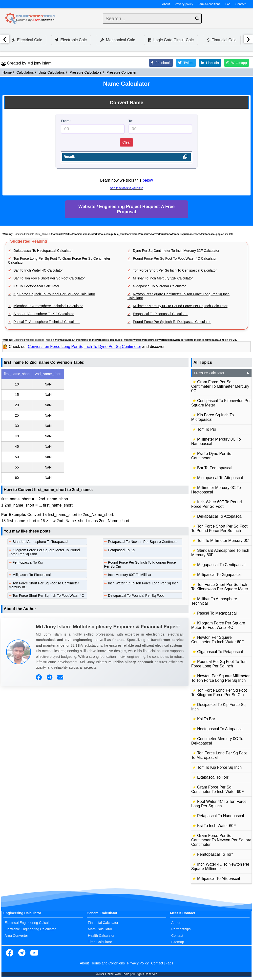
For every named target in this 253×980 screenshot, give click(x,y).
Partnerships (181, 929)
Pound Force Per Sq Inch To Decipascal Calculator (172, 322)
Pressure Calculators (86, 72)
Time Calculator (100, 942)
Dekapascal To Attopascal (220, 516)
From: (66, 121)
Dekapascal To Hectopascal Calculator (43, 251)
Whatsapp (237, 63)
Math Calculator (100, 929)
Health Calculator (101, 936)
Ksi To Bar (206, 719)
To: (131, 121)
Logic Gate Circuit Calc (171, 40)
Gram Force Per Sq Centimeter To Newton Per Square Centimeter (221, 840)
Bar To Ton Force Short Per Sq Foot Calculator (49, 278)
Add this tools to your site (126, 188)
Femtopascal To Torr (215, 854)
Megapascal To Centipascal (221, 565)
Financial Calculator (103, 923)
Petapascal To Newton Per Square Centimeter (143, 542)
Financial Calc (222, 40)
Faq (228, 4)
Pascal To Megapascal (217, 613)
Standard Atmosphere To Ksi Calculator (44, 314)
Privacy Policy (138, 963)
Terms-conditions (209, 4)
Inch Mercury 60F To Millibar (130, 575)
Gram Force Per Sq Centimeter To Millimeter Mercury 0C (220, 386)
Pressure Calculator (222, 373)
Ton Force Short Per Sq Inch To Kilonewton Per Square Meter (220, 587)
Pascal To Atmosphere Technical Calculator (47, 322)
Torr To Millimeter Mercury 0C (223, 541)
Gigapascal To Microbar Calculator (159, 286)
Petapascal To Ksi (122, 550)
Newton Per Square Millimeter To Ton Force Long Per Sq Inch (221, 678)
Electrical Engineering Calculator (30, 923)
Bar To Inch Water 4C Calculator (38, 270)
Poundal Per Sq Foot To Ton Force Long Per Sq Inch (219, 664)
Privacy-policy (184, 4)
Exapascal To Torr (213, 777)
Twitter (186, 63)
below (148, 180)
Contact (241, 4)
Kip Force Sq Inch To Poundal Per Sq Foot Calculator (54, 294)
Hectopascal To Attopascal (220, 729)
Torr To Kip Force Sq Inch (219, 767)
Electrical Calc (27, 40)
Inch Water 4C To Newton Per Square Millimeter (220, 866)
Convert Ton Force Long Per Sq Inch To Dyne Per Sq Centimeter (84, 347)
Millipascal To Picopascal (32, 575)
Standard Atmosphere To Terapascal (40, 542)
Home (7, 72)
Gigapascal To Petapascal (220, 652)
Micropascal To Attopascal (220, 478)
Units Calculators (52, 72)
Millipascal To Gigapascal (219, 575)
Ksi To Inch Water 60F (217, 826)
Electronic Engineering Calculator (30, 929)
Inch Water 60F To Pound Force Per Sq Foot (217, 504)
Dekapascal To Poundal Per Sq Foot (136, 596)
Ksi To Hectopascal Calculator (37, 286)
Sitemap (178, 942)
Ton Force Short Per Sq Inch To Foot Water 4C (48, 596)
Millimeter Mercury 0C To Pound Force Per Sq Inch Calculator (180, 306)
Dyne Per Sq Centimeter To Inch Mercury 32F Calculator (176, 251)
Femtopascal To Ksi (28, 562)
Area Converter (16, 936)
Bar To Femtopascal (215, 468)
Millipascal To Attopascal (219, 879)
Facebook (161, 63)
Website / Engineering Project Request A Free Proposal (126, 209)
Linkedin (210, 63)
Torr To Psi (206, 429)
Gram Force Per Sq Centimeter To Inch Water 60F (218, 789)
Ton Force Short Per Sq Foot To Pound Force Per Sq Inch (219, 528)
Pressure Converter (121, 72)
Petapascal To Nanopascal (221, 816)
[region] (95, 426)
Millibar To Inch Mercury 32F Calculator (163, 278)
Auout (176, 923)
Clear (126, 142)
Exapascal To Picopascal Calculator (160, 314)
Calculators (25, 72)
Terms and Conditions (108, 963)
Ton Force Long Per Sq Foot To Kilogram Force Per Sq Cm (219, 692)
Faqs (169, 963)
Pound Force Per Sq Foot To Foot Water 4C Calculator (175, 258)
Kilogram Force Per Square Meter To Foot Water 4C (218, 625)
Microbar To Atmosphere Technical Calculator (48, 306)
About (166, 4)
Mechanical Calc (117, 40)
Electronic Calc (71, 40)
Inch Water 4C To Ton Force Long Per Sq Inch (143, 583)
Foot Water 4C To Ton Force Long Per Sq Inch (219, 804)
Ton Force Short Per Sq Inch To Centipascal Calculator (175, 270)
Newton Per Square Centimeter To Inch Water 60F (218, 640)
